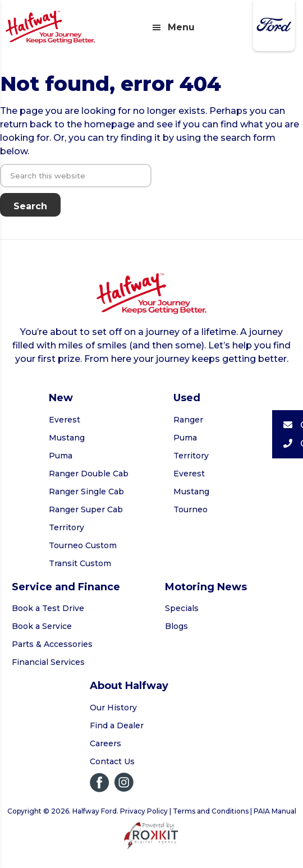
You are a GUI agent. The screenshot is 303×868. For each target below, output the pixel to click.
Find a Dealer (117, 725)
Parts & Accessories (52, 644)
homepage (109, 124)
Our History (113, 708)
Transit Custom (80, 563)
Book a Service (42, 626)
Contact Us (112, 761)
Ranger (188, 420)
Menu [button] (181, 27)
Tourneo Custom (83, 545)
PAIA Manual (275, 811)
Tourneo (190, 509)
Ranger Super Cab (86, 509)
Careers (105, 743)
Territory (66, 527)
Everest (65, 420)
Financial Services (48, 662)
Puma (61, 456)
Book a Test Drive (48, 608)
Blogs (176, 626)
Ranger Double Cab (89, 474)
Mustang (67, 438)
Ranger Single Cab (86, 492)
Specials (182, 608)
